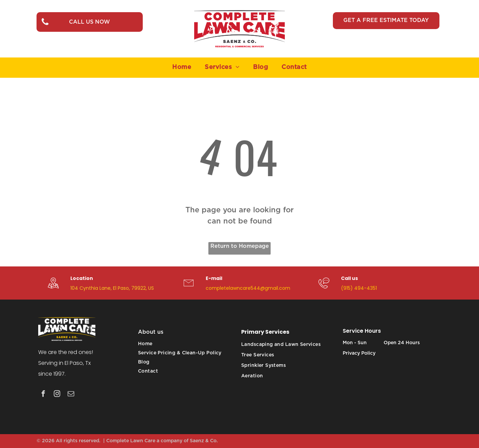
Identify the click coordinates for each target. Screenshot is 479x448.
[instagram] (57, 395)
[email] (71, 395)
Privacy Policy (359, 353)
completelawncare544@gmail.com (248, 288)
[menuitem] (182, 67)
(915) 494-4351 (359, 288)
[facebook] (43, 395)
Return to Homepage (240, 246)
